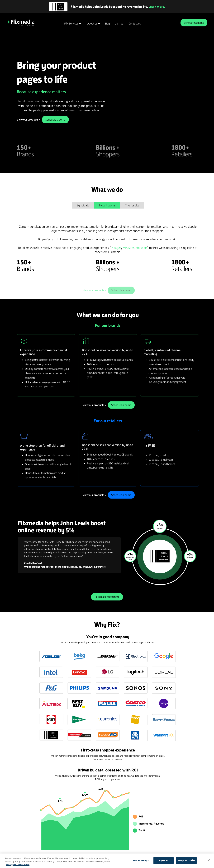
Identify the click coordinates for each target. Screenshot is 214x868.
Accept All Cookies (186, 860)
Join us (119, 24)
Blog (107, 24)
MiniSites (129, 248)
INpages (116, 248)
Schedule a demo (194, 23)
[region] (107, 861)
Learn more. (157, 7)
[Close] (209, 860)
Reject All (163, 860)
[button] (72, 24)
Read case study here (107, 597)
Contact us (135, 24)
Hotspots (142, 248)
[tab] (83, 205)
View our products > (29, 120)
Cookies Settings (141, 860)
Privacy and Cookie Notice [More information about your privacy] (18, 865)
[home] (21, 23)
